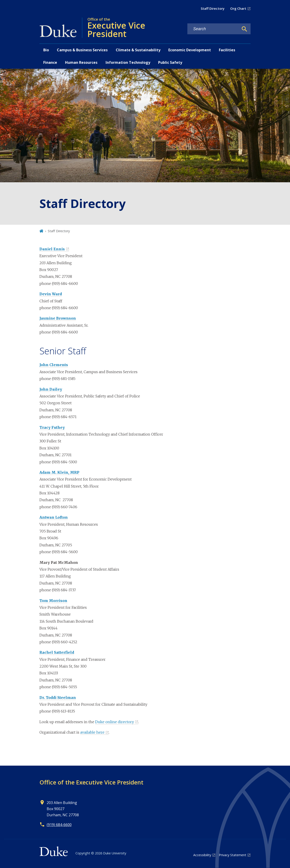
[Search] (244, 29)
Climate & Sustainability (138, 50)
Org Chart (238, 9)
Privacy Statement (233, 855)
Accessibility (202, 855)
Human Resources (81, 62)
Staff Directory (213, 9)
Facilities (227, 50)
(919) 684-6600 (59, 825)
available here (92, 732)
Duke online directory (115, 722)
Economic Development (190, 50)
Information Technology (128, 62)
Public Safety (170, 62)
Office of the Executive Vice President (91, 782)
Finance (50, 62)
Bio (46, 50)
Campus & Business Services (82, 50)
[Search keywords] (213, 29)
